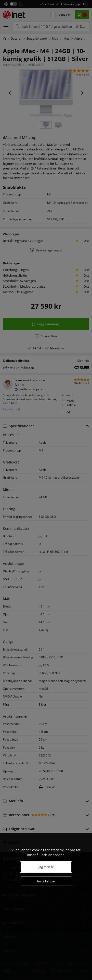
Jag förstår (46, 867)
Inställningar (46, 881)
